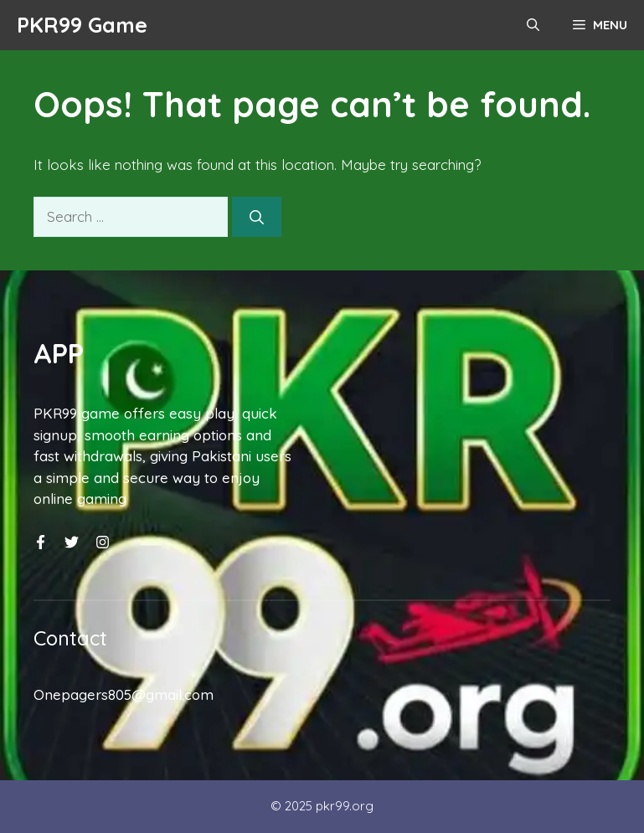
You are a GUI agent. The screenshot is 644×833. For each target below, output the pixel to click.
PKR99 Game (82, 25)
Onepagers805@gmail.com (124, 694)
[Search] (257, 217)
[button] (533, 25)
